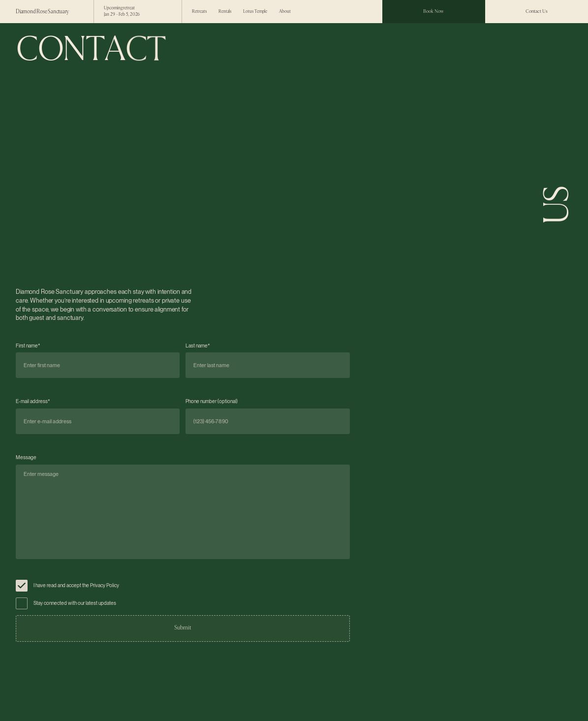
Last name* (198, 346)
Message (26, 457)
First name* (28, 346)
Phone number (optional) (212, 401)
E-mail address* (33, 401)
